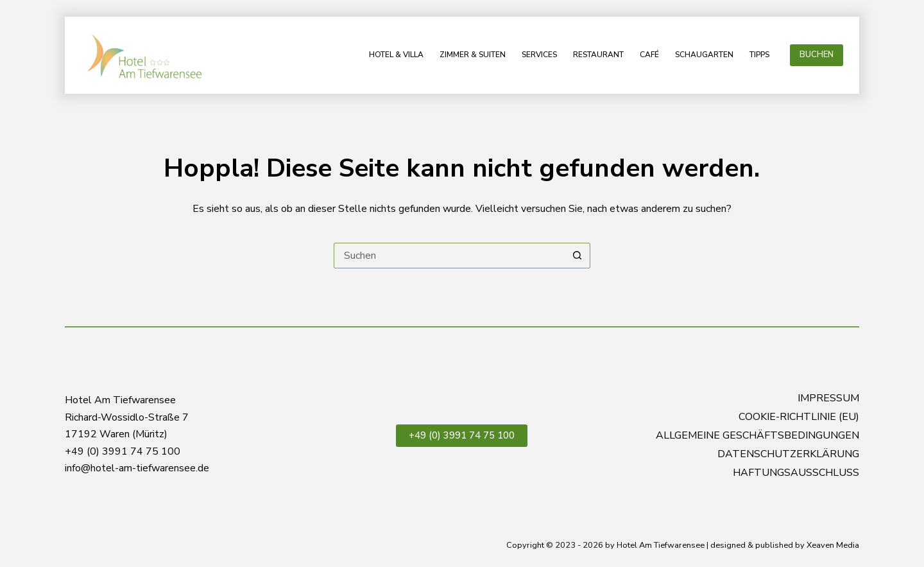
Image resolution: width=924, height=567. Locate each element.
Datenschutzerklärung (788, 454)
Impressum (828, 398)
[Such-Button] (577, 256)
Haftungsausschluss (796, 473)
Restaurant (598, 55)
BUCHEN (817, 55)
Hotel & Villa (396, 55)
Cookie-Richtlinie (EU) (799, 417)
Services (539, 55)
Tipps (759, 55)
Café (649, 55)
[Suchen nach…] (449, 256)
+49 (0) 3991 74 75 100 (462, 435)
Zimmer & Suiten (473, 55)
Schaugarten (704, 55)
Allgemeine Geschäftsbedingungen (757, 436)
